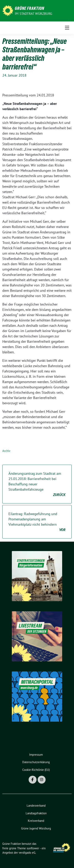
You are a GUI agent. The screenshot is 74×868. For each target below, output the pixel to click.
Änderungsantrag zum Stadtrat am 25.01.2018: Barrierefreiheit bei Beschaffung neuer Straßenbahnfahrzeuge (37, 484)
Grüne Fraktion (30, 8)
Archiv (6, 451)
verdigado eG (27, 853)
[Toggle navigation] (67, 28)
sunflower (33, 848)
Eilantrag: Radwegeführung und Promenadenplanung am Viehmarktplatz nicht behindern (37, 522)
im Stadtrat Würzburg (33, 14)
